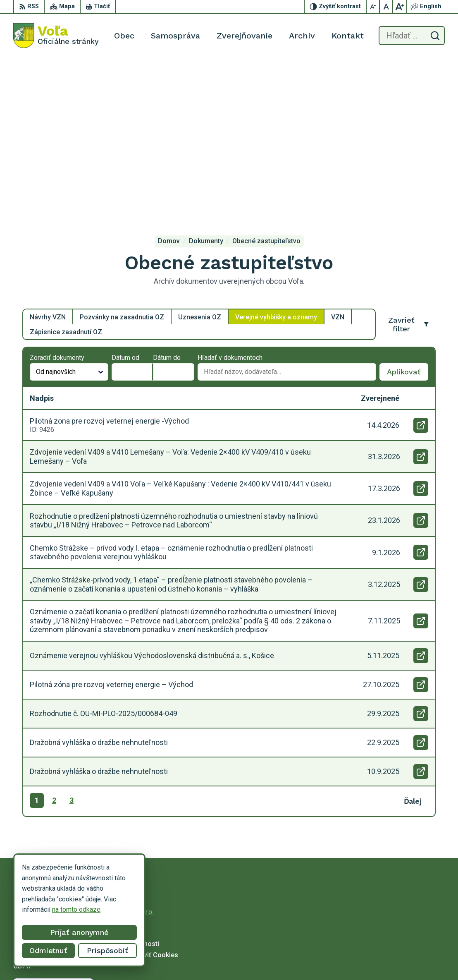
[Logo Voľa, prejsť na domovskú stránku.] (56, 36)
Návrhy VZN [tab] (48, 159)
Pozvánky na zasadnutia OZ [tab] (122, 159)
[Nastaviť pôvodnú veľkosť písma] (386, 7)
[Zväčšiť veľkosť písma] (400, 7)
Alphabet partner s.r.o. (122, 754)
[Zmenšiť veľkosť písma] (373, 7)
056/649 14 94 (376, 952)
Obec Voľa (77, 762)
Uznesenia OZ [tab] (200, 159)
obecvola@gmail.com (385, 962)
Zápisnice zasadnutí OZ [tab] (66, 174)
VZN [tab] (338, 159)
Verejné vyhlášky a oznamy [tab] (276, 159)
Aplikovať (408, 216)
